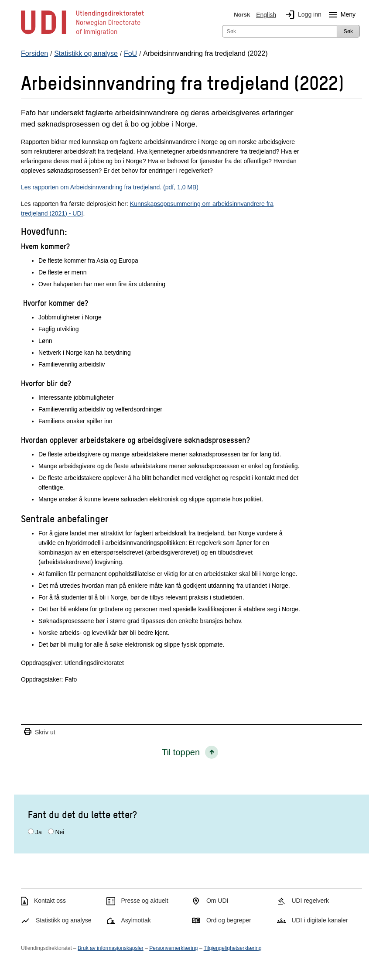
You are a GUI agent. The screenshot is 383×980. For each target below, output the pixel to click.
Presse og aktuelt (144, 901)
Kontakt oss (50, 901)
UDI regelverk (310, 901)
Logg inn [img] (302, 15)
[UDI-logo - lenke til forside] (82, 35)
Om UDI (217, 901)
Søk (348, 31)
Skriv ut (39, 732)
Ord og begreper (229, 920)
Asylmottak (136, 920)
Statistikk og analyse (64, 920)
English (266, 15)
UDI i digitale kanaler (320, 920)
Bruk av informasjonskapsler (111, 948)
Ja (39, 832)
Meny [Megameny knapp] (340, 15)
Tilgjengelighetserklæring (233, 948)
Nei (60, 832)
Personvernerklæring (173, 948)
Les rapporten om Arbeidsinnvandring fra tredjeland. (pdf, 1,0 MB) (110, 187)
